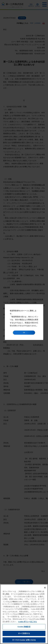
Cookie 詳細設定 (24, 627)
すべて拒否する (24, 633)
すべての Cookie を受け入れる (24, 640)
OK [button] (24, 332)
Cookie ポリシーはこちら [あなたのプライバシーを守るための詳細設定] (28, 622)
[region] (24, 614)
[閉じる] (45, 588)
